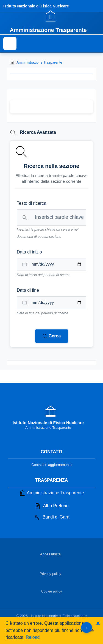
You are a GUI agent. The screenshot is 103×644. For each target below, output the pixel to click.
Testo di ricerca (32, 203)
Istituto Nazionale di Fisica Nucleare (36, 6)
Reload (33, 637)
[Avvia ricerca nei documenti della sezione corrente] (52, 336)
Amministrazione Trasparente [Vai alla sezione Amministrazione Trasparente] (51, 493)
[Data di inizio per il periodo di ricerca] (51, 264)
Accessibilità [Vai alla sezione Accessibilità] (50, 554)
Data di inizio (29, 252)
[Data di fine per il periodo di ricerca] (51, 303)
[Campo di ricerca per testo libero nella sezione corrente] (51, 217)
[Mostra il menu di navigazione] (10, 43)
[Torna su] (86, 627)
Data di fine (28, 290)
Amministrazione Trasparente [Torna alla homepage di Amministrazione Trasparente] (36, 62)
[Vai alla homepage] (51, 21)
